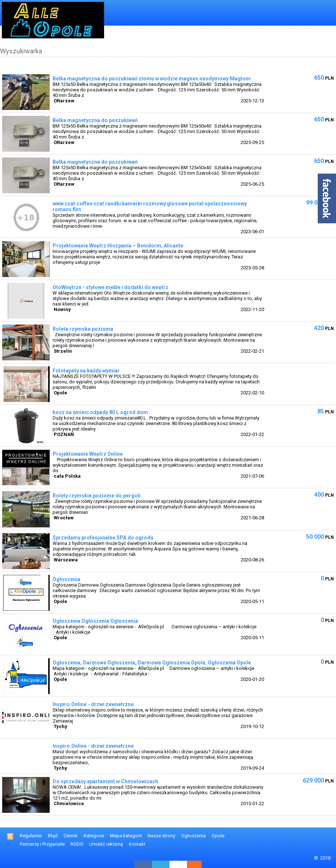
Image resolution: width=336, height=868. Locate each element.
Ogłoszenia (193, 836)
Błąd (53, 836)
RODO (77, 844)
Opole (218, 836)
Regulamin (31, 836)
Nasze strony (161, 836)
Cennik (71, 836)
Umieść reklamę (106, 844)
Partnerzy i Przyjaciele (42, 844)
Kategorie (94, 836)
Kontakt (137, 844)
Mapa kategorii (126, 836)
